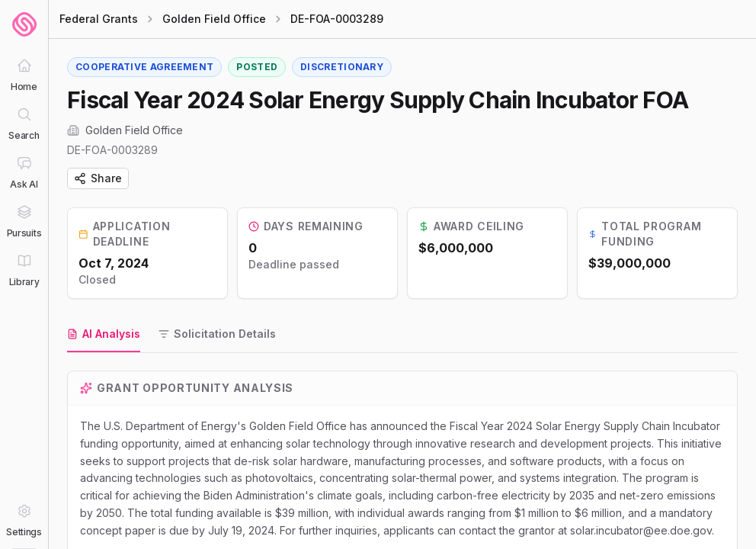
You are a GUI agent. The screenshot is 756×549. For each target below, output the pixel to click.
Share (98, 178)
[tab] (104, 335)
